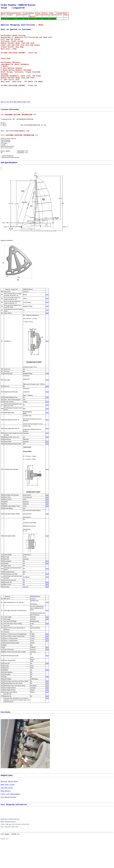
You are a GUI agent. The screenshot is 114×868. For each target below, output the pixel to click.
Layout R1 (26, 603)
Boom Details (6, 810)
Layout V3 (26, 308)
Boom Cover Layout (8, 802)
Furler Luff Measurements (11, 814)
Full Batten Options (9, 818)
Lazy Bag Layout (7, 806)
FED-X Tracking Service (8, 846)
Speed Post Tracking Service (10, 843)
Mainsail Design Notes (9, 799)
